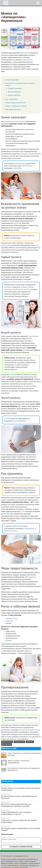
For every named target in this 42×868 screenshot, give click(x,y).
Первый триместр (15, 89)
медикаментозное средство (15, 122)
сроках (4, 266)
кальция (24, 287)
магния (31, 287)
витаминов (8, 287)
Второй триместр (14, 92)
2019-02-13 (6, 802)
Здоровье (30, 742)
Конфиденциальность (21, 856)
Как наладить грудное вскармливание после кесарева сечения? (21, 829)
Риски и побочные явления (16, 106)
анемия (8, 641)
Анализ (7, 419)
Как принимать (11, 99)
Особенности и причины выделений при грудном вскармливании (19, 821)
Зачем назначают (12, 80)
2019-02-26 (6, 786)
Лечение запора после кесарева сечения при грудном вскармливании (21, 789)
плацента (32, 336)
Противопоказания (13, 110)
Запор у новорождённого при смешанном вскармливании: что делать (16, 813)
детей (16, 223)
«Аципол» (17, 168)
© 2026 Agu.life (6, 856)
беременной (25, 53)
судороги (9, 621)
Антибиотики (7, 745)
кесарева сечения (27, 154)
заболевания (30, 577)
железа (7, 289)
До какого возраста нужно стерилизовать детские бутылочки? (19, 797)
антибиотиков (27, 60)
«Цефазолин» (29, 529)
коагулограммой (20, 421)
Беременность (7, 742)
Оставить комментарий (21, 847)
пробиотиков (27, 166)
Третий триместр (14, 95)
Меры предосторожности (15, 103)
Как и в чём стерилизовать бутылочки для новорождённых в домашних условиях (16, 805)
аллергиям (5, 245)
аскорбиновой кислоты (21, 289)
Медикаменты (19, 742)
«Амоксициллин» (11, 531)
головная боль (11, 619)
